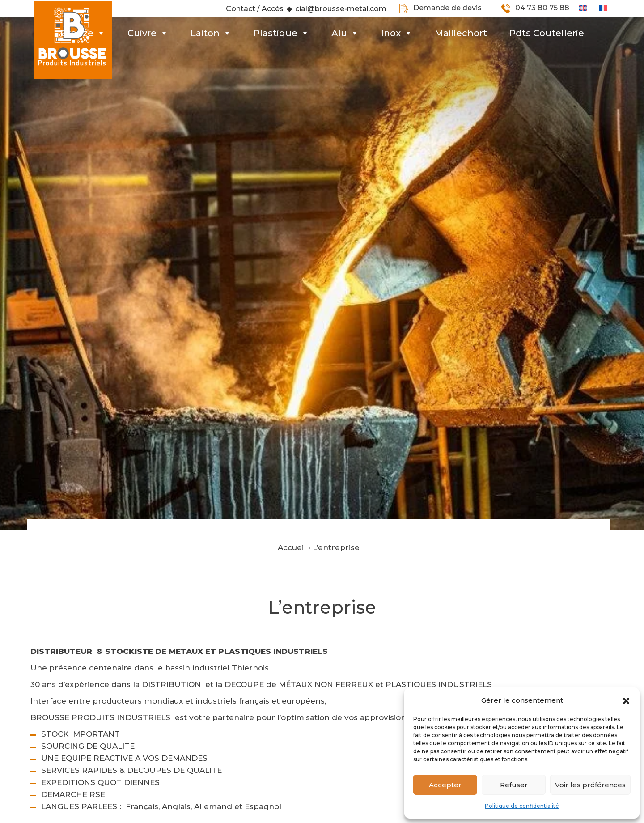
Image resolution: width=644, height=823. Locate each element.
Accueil (292, 504)
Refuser (514, 785)
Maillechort (461, 33)
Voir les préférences (590, 785)
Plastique (281, 33)
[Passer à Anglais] (589, 8)
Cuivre (148, 33)
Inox (397, 33)
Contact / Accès (255, 9)
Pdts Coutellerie (547, 33)
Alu (345, 33)
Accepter (445, 785)
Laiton (211, 33)
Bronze (83, 33)
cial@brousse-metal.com (341, 9)
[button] (626, 700)
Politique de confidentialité (522, 806)
